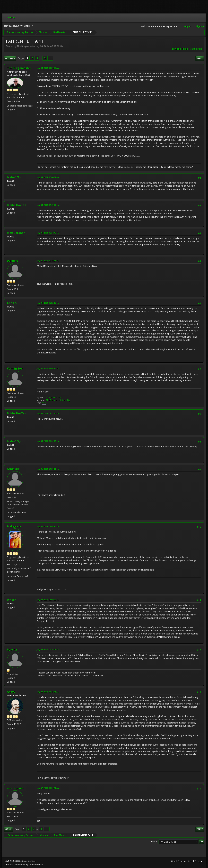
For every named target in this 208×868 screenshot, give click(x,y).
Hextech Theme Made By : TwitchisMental (24, 865)
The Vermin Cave (53, 397)
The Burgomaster (19, 68)
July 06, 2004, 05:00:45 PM (48, 526)
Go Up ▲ (199, 861)
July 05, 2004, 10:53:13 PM (48, 303)
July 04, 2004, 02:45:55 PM (48, 205)
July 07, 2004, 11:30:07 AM (48, 788)
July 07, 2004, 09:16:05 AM (48, 649)
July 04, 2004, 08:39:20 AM (48, 68)
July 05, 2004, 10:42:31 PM (48, 261)
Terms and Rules (185, 861)
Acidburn (13, 469)
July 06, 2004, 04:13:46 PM (48, 413)
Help (173, 861)
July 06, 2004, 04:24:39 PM (48, 441)
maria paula (15, 788)
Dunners (13, 261)
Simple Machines (28, 861)
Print (200, 58)
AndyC (11, 692)
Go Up (8, 829)
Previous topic (179, 49)
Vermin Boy (15, 369)
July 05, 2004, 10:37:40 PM (48, 233)
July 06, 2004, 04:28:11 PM (48, 469)
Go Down (10, 58)
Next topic (196, 49)
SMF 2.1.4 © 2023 (13, 861)
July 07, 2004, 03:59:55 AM (48, 600)
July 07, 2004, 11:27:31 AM (48, 692)
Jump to (154, 842)
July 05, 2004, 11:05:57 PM (48, 368)
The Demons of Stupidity (58, 400)
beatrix (12, 650)
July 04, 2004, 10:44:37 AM (48, 177)
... (41, 58)
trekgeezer (15, 526)
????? (44, 403)
